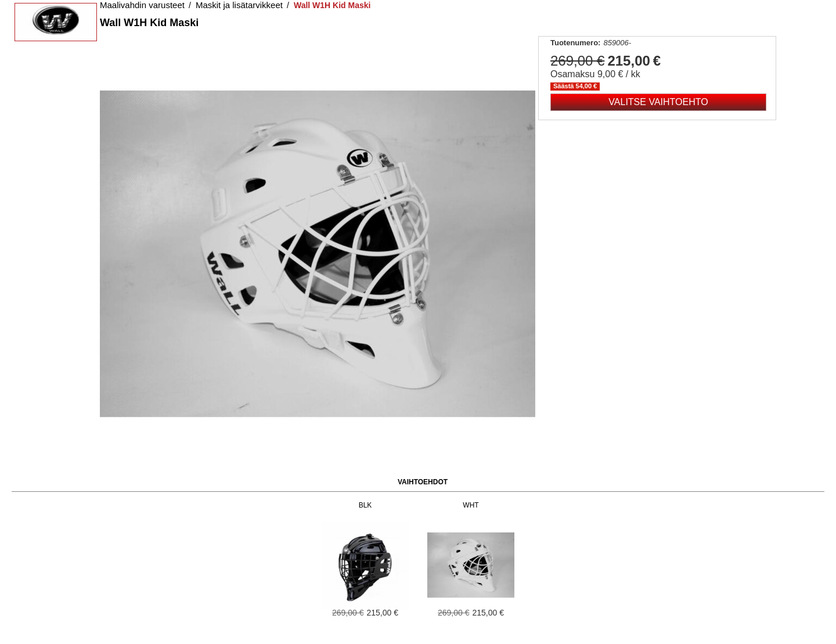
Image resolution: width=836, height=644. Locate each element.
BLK (365, 505)
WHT (471, 505)
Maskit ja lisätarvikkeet (239, 5)
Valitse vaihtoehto (658, 102)
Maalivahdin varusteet (142, 5)
